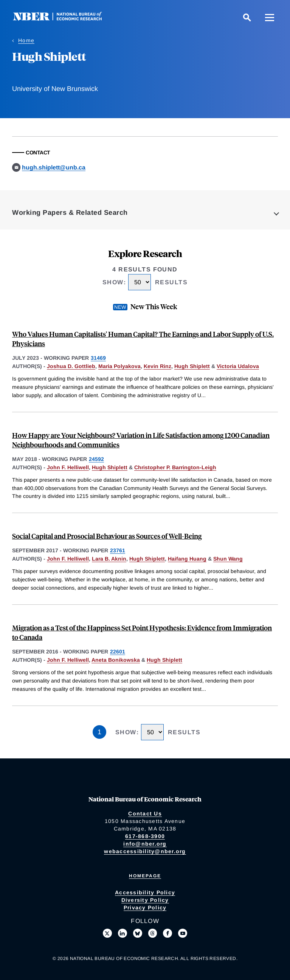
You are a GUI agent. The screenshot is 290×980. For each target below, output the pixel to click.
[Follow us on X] (107, 933)
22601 (118, 652)
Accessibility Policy (145, 892)
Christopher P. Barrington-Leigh (175, 467)
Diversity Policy (145, 900)
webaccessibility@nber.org (145, 851)
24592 (96, 459)
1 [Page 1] (99, 732)
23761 (118, 550)
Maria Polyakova (119, 366)
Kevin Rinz (157, 366)
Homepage (145, 876)
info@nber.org (145, 844)
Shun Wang (228, 559)
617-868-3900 (145, 836)
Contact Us (145, 814)
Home (26, 40)
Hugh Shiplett (192, 366)
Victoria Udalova (238, 366)
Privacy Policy (145, 908)
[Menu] (270, 17)
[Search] (247, 17)
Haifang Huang (187, 559)
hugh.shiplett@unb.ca (54, 167)
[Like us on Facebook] (167, 933)
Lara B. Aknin (109, 559)
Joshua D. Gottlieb (71, 366)
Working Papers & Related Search (70, 213)
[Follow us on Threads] (153, 933)
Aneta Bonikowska (116, 660)
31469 (98, 358)
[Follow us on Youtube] (183, 933)
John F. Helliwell (68, 467)
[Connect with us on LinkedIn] (123, 933)
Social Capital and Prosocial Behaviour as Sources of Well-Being (107, 536)
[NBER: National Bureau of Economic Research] (64, 19)
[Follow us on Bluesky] (138, 933)
